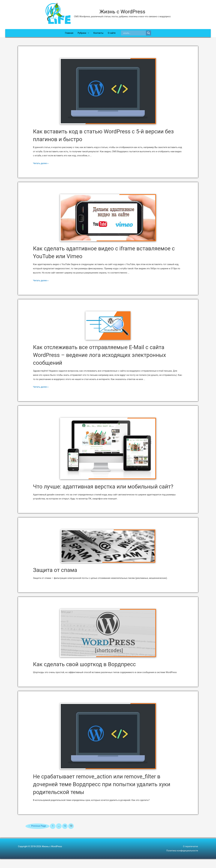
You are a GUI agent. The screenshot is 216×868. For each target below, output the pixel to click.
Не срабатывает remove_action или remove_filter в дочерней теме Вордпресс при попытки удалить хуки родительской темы (108, 793)
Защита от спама (57, 579)
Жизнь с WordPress (122, 12)
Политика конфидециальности (182, 860)
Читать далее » (41, 165)
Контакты (99, 34)
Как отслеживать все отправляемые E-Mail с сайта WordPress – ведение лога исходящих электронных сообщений (106, 356)
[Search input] (135, 34)
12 (67, 835)
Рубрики (82, 34)
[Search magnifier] (149, 34)
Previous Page (38, 835)
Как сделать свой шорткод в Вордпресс (89, 673)
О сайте (112, 34)
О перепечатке (190, 856)
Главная (68, 34)
